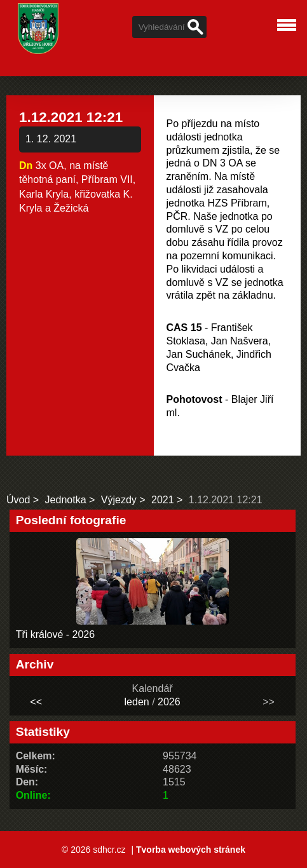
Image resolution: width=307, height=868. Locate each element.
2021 (163, 500)
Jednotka (66, 500)
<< (36, 702)
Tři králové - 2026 (56, 634)
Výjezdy (119, 500)
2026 (169, 702)
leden (137, 702)
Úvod (18, 500)
